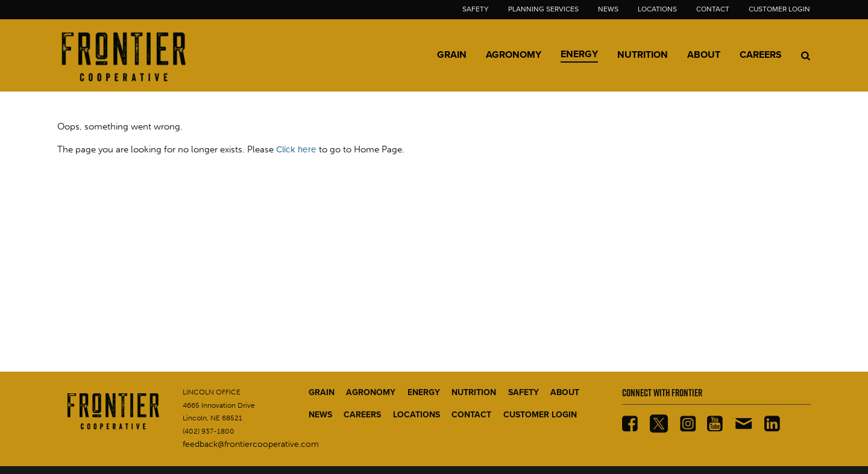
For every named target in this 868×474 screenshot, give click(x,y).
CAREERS (362, 415)
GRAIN (322, 392)
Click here (296, 149)
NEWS (320, 415)
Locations (657, 9)
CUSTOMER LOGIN (540, 415)
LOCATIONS (417, 415)
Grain (452, 55)
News (608, 9)
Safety (476, 9)
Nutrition (643, 55)
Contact (713, 9)
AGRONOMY (371, 392)
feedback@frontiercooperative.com (251, 444)
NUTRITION (474, 392)
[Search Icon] (806, 55)
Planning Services (543, 9)
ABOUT (565, 392)
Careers (761, 55)
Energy (579, 54)
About (704, 55)
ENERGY (424, 392)
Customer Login (779, 9)
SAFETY (524, 392)
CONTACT (471, 415)
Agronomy (514, 55)
